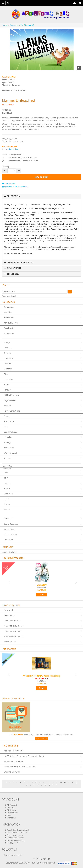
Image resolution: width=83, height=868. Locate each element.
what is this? (13, 149)
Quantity (6, 167)
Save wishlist (8, 183)
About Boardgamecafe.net (18, 830)
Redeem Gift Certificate (14, 761)
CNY (6, 478)
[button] (8, 581)
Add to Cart (42, 177)
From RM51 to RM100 (13, 621)
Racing (7, 416)
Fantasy (7, 390)
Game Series (9, 519)
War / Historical (10, 453)
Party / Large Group (12, 411)
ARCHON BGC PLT (31, 863)
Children (7, 353)
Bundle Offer (9, 328)
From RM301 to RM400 (14, 636)
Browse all (8, 540)
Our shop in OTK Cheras (17, 833)
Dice (6, 374)
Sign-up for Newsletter (13, 855)
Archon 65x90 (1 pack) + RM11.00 (23, 158)
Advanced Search (9, 296)
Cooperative (9, 358)
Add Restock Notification (14, 751)
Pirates (7, 504)
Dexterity (8, 369)
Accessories (9, 333)
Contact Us (12, 818)
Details (42, 594)
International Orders (15, 838)
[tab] (42, 196)
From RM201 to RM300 (14, 631)
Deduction (8, 363)
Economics (9, 379)
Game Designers (11, 524)
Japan (6, 499)
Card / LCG (8, 348)
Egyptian (7, 483)
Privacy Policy (13, 843)
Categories (14, 25)
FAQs (9, 815)
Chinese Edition (10, 534)
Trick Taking (9, 448)
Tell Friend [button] (12, 274)
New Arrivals (9, 307)
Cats (6, 473)
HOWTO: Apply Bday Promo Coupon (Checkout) (24, 756)
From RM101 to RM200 (14, 626)
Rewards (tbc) (13, 813)
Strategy (7, 442)
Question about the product (15, 187)
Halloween (8, 494)
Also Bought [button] (13, 268)
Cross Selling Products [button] (19, 263)
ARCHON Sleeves (11, 323)
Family (7, 385)
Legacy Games (10, 400)
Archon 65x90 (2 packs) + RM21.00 (23, 161)
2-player (7, 342)
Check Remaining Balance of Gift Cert (20, 767)
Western (7, 458)
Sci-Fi (6, 427)
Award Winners (10, 529)
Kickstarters (9, 318)
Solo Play (8, 437)
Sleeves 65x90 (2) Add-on (13, 154)
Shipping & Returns (12, 772)
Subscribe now (42, 739)
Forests (7, 488)
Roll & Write (9, 421)
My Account (12, 805)
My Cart (10, 807)
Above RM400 (10, 642)
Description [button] (13, 196)
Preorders (8, 312)
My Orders (11, 810)
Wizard (7, 510)
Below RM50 (9, 615)
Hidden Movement (12, 395)
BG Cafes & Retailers (16, 840)
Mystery (7, 406)
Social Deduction (11, 432)
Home (4, 25)
